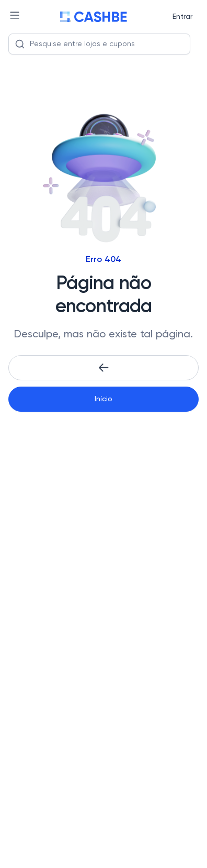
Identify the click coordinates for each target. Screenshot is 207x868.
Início (103, 399)
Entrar (182, 17)
